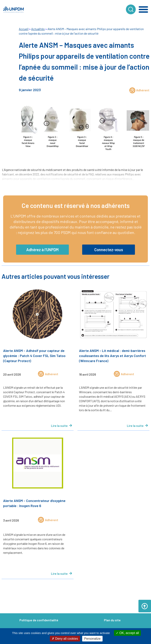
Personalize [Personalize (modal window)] (92, 639)
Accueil (24, 29)
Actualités (38, 29)
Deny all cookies (65, 639)
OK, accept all (127, 633)
